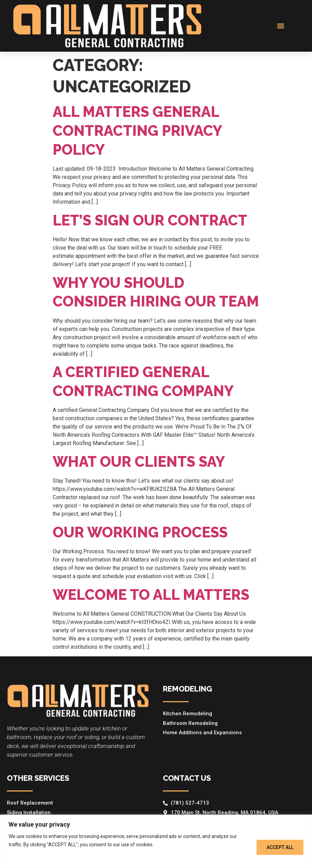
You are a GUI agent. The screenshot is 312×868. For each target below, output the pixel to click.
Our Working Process (140, 532)
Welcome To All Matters (151, 595)
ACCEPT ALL (280, 847)
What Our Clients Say (139, 462)
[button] (281, 26)
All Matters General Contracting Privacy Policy (137, 131)
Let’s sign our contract (150, 220)
